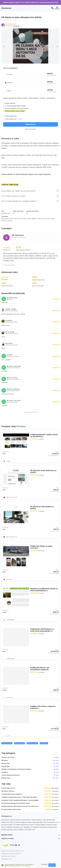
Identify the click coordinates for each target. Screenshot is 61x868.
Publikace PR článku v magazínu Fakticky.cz (43, 707)
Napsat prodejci (31, 129)
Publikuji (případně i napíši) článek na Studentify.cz (44, 435)
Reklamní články (32, 743)
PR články (21, 426)
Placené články (20, 743)
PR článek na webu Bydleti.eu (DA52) (42, 508)
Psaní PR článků (7, 743)
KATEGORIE (57, 8)
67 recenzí (16, 26)
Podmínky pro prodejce (9, 856)
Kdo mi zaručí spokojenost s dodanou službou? (19, 201)
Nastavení (44, 864)
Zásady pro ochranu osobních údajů (13, 851)
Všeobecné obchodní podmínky (11, 853)
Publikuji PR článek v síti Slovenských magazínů (40, 669)
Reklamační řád (6, 859)
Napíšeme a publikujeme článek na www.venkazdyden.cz (44, 590)
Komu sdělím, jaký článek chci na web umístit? (19, 191)
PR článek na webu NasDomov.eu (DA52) (43, 471)
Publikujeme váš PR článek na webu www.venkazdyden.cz (42, 630)
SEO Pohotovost (11, 24)
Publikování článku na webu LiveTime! (41, 547)
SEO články (44, 743)
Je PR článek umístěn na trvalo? (13, 196)
